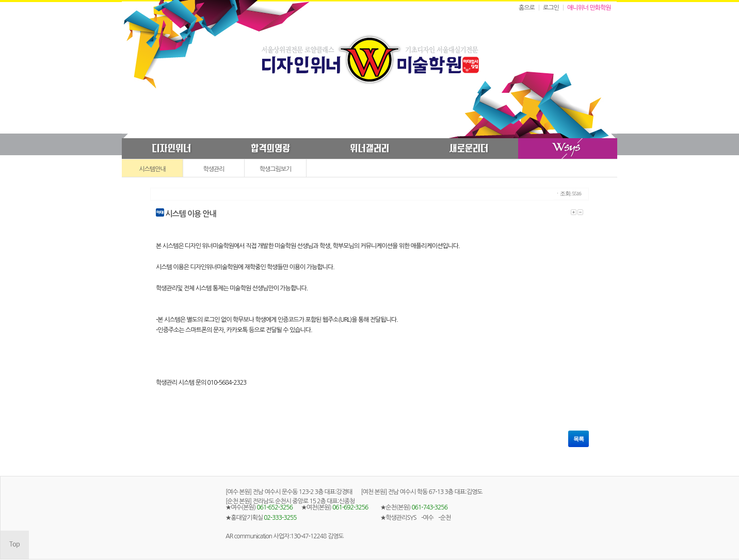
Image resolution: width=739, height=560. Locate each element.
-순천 (444, 518)
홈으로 (527, 8)
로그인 (551, 8)
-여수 (427, 518)
